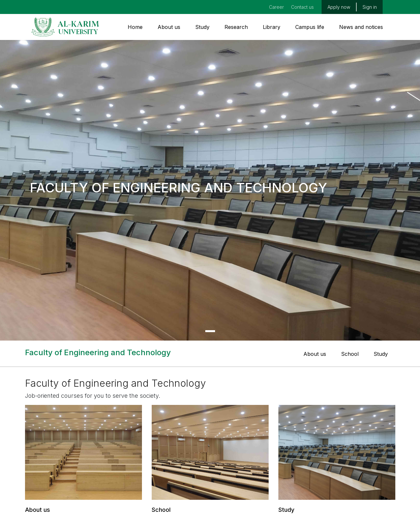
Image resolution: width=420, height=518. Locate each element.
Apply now (339, 7)
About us (169, 27)
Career (276, 7)
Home (135, 27)
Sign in (370, 7)
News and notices (361, 27)
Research (236, 27)
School (350, 354)
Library (272, 27)
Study (202, 27)
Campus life (310, 27)
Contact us (302, 7)
